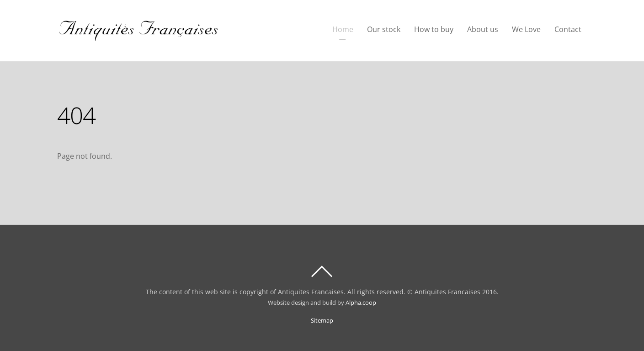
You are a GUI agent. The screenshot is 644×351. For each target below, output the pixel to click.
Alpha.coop (361, 303)
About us (483, 29)
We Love (526, 29)
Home (343, 29)
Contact (568, 29)
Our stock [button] (384, 29)
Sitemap (322, 321)
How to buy (434, 29)
